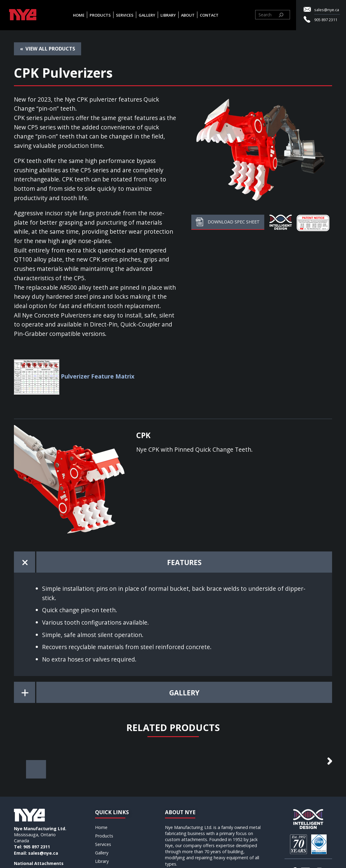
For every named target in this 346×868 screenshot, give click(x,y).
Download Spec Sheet (228, 222)
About (188, 15)
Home (79, 15)
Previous (20, 772)
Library (168, 15)
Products (100, 15)
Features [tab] (184, 562)
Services (125, 15)
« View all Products (48, 49)
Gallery (147, 15)
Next (326, 772)
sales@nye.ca (327, 10)
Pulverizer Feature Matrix (98, 376)
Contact (209, 15)
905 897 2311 (326, 20)
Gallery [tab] (184, 693)
